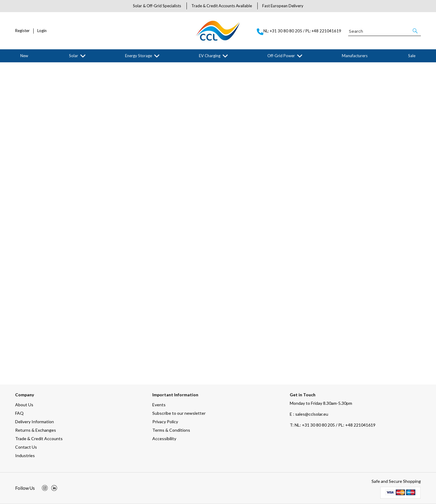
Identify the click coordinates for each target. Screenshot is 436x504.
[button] (416, 31)
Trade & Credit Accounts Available (222, 6)
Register (22, 31)
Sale (412, 56)
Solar (74, 56)
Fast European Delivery (283, 6)
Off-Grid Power (281, 56)
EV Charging (210, 56)
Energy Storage (139, 56)
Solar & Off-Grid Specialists (157, 6)
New (24, 56)
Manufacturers (355, 56)
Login (42, 31)
